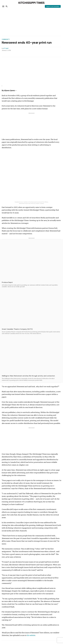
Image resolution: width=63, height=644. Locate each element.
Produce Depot (7, 282)
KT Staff (6, 48)
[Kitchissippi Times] (31, 3)
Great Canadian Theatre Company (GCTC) (17, 329)
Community (6, 39)
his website (31, 635)
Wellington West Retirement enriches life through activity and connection (28, 376)
